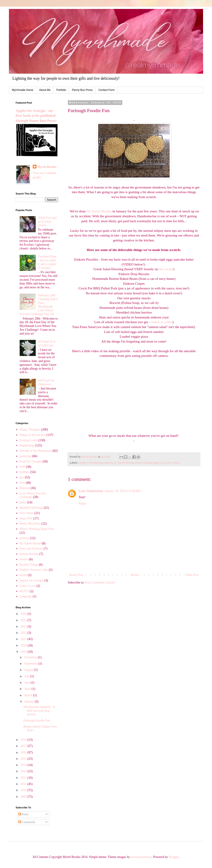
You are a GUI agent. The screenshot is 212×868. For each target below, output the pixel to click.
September (31, 664)
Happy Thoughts (30, 430)
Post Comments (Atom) (100, 583)
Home (135, 575)
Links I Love (28, 586)
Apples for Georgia (32, 580)
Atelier (24, 559)
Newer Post (76, 575)
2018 (24, 740)
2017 (24, 746)
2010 (24, 790)
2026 (24, 614)
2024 (24, 620)
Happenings (27, 445)
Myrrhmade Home (23, 90)
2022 (24, 633)
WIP (23, 467)
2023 (24, 626)
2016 (24, 752)
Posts (23, 814)
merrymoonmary (141, 857)
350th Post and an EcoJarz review (47, 222)
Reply (82, 503)
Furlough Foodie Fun (37, 721)
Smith (23, 575)
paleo (23, 502)
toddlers (25, 472)
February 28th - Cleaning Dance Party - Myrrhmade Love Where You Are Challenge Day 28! (39, 305)
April (28, 689)
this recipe (166, 269)
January (29, 702)
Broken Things (29, 565)
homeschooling (29, 554)
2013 (24, 771)
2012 (24, 778)
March (29, 695)
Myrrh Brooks (47, 167)
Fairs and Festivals (31, 549)
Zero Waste (173, 463)
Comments (27, 822)
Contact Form (107, 90)
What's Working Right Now (150, 463)
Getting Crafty (29, 440)
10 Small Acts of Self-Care (47, 343)
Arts (22, 483)
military (108, 463)
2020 (24, 645)
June (27, 683)
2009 (24, 797)
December (31, 657)
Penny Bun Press (82, 90)
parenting (26, 456)
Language (26, 596)
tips (22, 477)
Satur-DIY (26, 518)
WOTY (24, 591)
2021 (24, 639)
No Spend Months (99, 211)
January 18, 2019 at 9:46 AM (123, 491)
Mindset (25, 488)
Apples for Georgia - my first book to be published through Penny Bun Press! (36, 116)
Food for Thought (31, 461)
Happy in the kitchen (90, 463)
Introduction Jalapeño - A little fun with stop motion (39, 711)
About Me (45, 90)
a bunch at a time (161, 322)
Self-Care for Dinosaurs (46, 382)
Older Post (192, 575)
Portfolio (61, 90)
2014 (24, 765)
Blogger (174, 857)
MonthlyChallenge (31, 508)
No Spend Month (123, 463)
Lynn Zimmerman (91, 491)
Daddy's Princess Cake (34, 570)
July (27, 676)
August (29, 670)
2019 (24, 652)
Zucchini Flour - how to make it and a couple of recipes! (47, 262)
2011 (24, 784)
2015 (24, 759)
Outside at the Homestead (36, 451)
